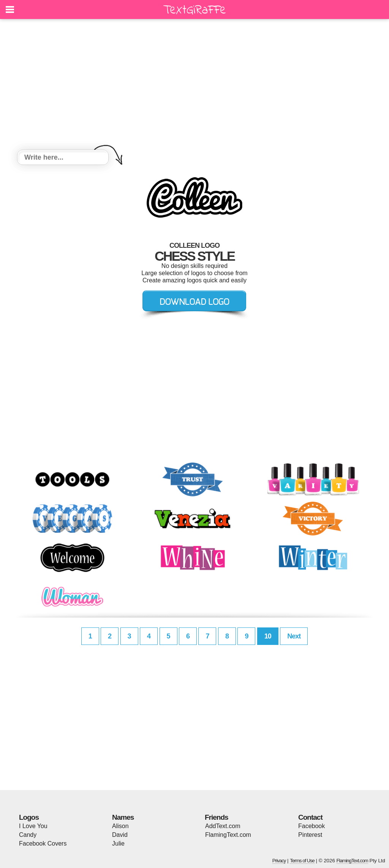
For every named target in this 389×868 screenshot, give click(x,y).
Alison (120, 826)
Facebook (312, 826)
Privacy (279, 861)
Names (123, 817)
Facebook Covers (43, 843)
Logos (29, 817)
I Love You (33, 826)
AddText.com (223, 826)
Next (294, 636)
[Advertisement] (194, 86)
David (120, 835)
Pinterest (310, 835)
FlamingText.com (228, 835)
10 (268, 636)
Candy (28, 835)
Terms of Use (302, 861)
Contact (310, 817)
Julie (118, 843)
